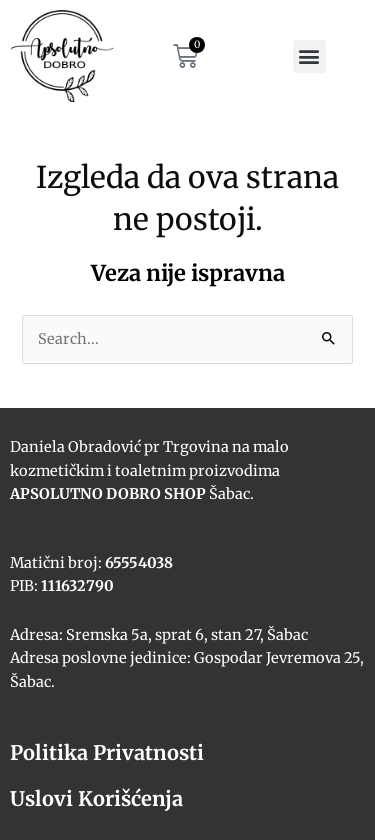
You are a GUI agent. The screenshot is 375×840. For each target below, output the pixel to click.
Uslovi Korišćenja (96, 798)
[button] (309, 56)
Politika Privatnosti (107, 752)
